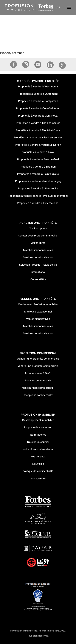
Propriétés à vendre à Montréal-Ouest (38, 130)
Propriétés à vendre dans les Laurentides (38, 137)
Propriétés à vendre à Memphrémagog (38, 181)
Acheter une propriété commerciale (38, 359)
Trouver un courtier (38, 442)
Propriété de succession (38, 427)
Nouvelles (38, 464)
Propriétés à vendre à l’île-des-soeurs (38, 123)
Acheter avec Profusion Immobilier (38, 236)
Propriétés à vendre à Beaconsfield (38, 159)
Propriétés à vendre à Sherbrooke (38, 188)
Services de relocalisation (38, 257)
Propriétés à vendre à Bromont (38, 167)
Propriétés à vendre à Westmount (38, 86)
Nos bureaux (38, 456)
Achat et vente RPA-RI (38, 373)
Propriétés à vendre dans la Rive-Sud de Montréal (38, 196)
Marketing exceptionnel (38, 312)
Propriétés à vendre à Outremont (38, 94)
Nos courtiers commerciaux (38, 388)
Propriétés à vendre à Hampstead (38, 101)
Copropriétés (38, 279)
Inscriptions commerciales (38, 395)
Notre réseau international (38, 449)
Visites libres (38, 243)
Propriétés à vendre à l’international (38, 203)
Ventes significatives (38, 319)
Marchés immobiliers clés (38, 250)
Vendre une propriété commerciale (38, 366)
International (38, 272)
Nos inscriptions (38, 228)
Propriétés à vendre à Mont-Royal (38, 116)
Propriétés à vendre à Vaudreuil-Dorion (38, 145)
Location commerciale (38, 380)
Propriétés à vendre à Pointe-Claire (38, 174)
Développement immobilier (38, 420)
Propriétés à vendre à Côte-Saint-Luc (38, 108)
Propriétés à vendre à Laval (38, 152)
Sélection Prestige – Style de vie (38, 265)
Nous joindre (38, 478)
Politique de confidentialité (38, 471)
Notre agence (38, 435)
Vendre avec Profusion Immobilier (38, 304)
